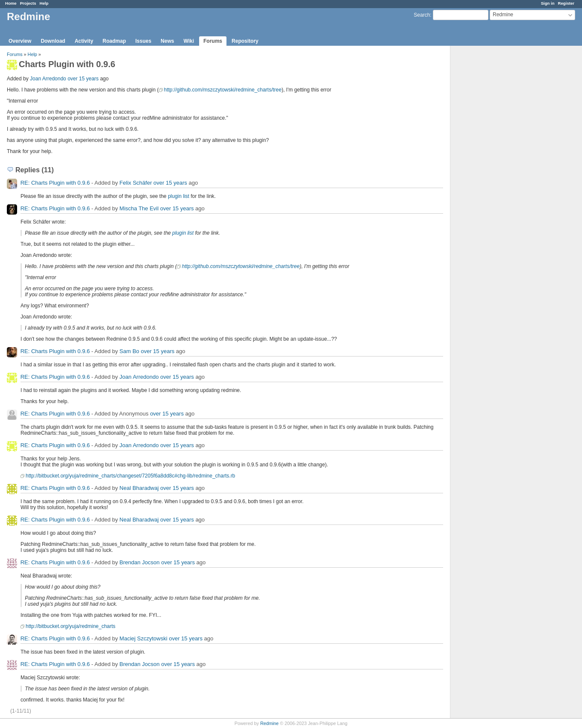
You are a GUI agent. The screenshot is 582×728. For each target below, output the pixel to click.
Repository (245, 41)
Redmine (269, 723)
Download (53, 41)
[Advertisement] (493, 180)
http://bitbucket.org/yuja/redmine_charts (71, 626)
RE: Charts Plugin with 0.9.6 (55, 183)
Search (422, 15)
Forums (213, 41)
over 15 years (83, 79)
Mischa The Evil (139, 208)
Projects (28, 3)
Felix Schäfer (136, 183)
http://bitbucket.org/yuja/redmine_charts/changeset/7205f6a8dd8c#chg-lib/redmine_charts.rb (130, 476)
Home (11, 3)
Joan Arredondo (48, 79)
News (167, 41)
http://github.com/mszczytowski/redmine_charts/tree (223, 90)
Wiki (189, 41)
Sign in (548, 3)
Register (566, 3)
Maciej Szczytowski (144, 638)
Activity (84, 41)
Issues (143, 41)
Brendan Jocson (140, 562)
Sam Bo (129, 351)
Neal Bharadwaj (139, 488)
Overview (20, 41)
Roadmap (114, 41)
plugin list (179, 196)
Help (44, 3)
